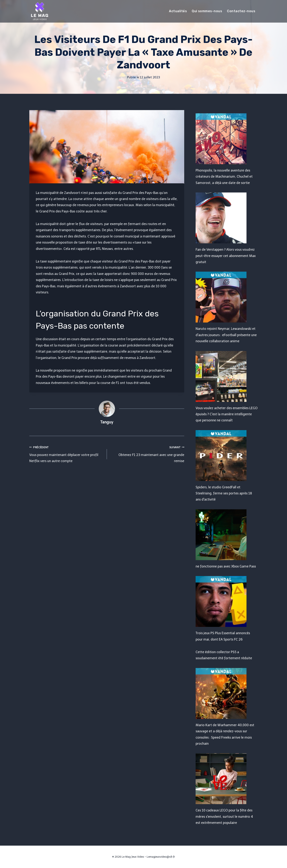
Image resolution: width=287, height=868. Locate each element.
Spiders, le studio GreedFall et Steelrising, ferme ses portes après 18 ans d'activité (224, 493)
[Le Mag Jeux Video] (39, 11)
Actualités (178, 11)
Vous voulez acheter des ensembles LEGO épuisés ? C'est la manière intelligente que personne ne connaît (227, 414)
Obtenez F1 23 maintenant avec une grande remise (147, 454)
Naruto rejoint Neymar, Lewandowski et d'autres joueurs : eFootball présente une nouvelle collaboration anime (226, 335)
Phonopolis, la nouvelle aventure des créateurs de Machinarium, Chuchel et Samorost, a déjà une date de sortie (224, 177)
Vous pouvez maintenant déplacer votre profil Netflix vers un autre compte (66, 454)
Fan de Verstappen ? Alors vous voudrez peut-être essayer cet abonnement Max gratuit (226, 256)
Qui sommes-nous (207, 11)
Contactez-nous (241, 11)
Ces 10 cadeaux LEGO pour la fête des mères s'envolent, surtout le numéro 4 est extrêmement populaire (224, 817)
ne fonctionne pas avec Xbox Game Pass (226, 566)
